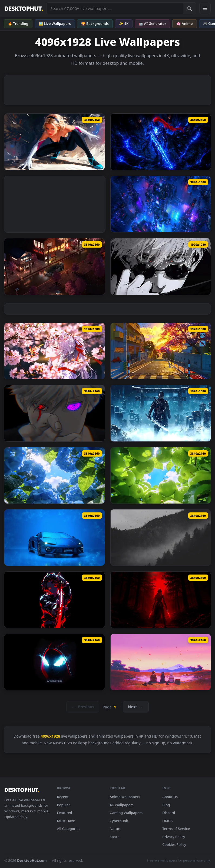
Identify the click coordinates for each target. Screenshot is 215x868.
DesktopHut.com (32, 860)
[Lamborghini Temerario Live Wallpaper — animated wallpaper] (54, 538)
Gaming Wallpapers (126, 813)
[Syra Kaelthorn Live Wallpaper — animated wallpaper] (161, 600)
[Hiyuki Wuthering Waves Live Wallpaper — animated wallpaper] (54, 351)
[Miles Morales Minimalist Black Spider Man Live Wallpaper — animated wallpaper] (54, 662)
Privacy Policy (174, 837)
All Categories (69, 829)
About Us (170, 797)
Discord (169, 813)
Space (115, 837)
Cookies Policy (174, 845)
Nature (116, 829)
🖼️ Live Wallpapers (55, 23)
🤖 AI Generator (152, 23)
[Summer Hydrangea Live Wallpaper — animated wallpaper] (54, 475)
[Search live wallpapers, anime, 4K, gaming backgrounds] (115, 8)
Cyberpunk (119, 821)
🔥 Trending (18, 23)
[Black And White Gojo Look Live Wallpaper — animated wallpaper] (161, 266)
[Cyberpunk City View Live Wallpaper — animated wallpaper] (161, 204)
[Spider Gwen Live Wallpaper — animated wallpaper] (54, 142)
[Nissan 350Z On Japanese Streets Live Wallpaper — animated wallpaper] (54, 266)
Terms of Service (176, 829)
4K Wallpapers (122, 805)
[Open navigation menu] (205, 8)
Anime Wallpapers (125, 797)
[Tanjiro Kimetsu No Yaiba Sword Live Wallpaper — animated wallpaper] (54, 600)
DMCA (167, 821)
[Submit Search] (189, 8)
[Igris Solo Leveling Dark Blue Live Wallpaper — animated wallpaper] (161, 142)
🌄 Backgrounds (95, 23)
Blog (166, 805)
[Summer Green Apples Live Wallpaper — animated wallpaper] (161, 475)
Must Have (66, 821)
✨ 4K (124, 23)
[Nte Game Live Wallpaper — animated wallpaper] (161, 351)
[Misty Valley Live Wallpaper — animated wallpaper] (161, 538)
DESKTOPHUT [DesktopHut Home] (24, 9)
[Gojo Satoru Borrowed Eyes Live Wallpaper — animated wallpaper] (54, 413)
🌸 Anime (184, 23)
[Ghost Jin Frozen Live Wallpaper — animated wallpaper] (161, 413)
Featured (65, 813)
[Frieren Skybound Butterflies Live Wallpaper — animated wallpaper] (161, 662)
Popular (64, 805)
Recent (63, 797)
